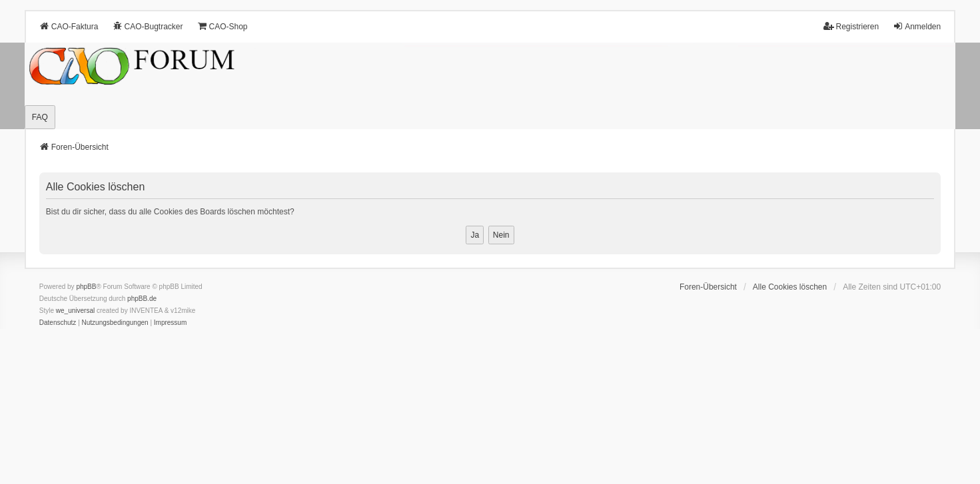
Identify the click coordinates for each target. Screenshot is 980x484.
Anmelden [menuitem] (917, 26)
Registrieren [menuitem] (851, 26)
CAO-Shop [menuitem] (223, 26)
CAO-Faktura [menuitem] (69, 26)
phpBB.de (142, 299)
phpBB (86, 287)
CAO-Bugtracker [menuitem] (147, 26)
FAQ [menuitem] (40, 117)
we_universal (75, 311)
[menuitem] (58, 323)
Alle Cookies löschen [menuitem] (790, 287)
